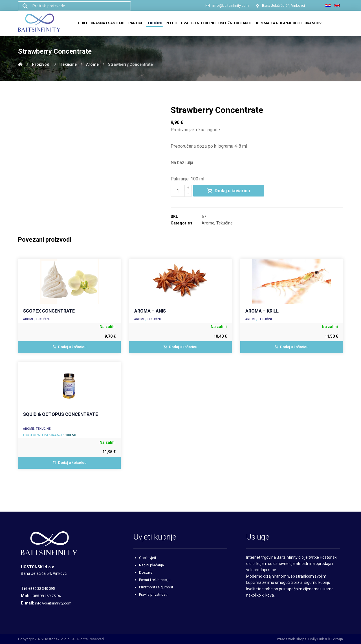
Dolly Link (316, 639)
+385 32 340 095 (42, 589)
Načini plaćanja (151, 565)
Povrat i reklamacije (155, 580)
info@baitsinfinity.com (53, 603)
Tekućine (224, 223)
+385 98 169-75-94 (46, 596)
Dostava (146, 572)
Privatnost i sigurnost (156, 587)
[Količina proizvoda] (178, 191)
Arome (208, 223)
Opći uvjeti (148, 558)
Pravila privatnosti (153, 594)
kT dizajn (336, 639)
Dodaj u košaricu (232, 191)
